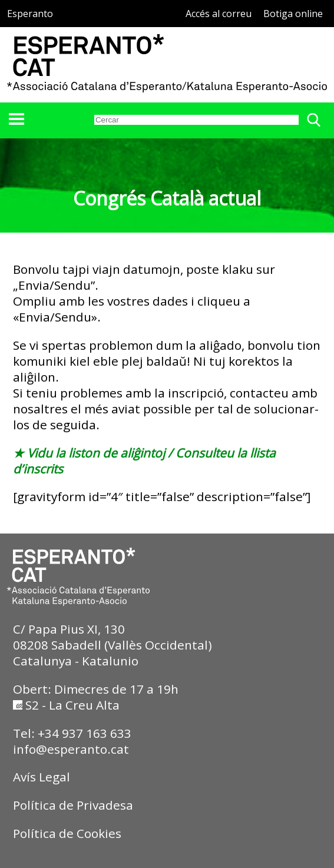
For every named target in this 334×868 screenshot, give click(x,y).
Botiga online (293, 14)
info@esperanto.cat (71, 749)
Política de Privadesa (73, 805)
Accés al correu (219, 14)
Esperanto (30, 14)
